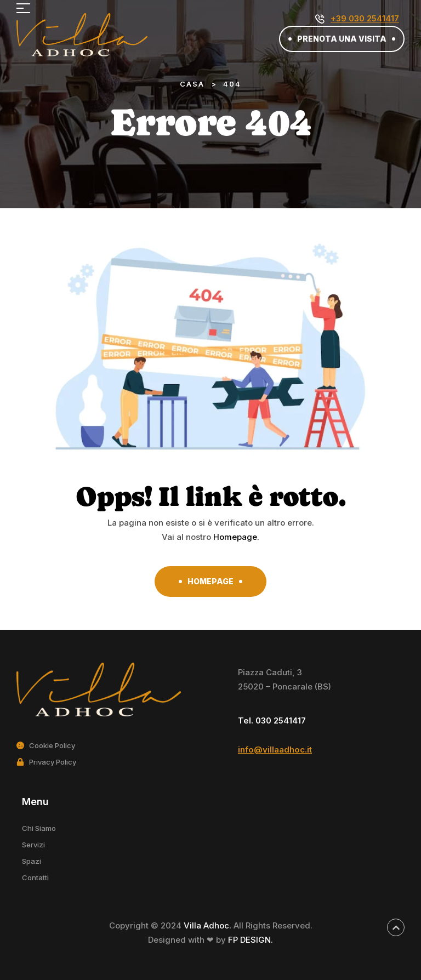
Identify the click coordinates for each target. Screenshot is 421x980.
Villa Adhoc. (209, 925)
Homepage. (236, 537)
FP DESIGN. (251, 940)
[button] (342, 39)
